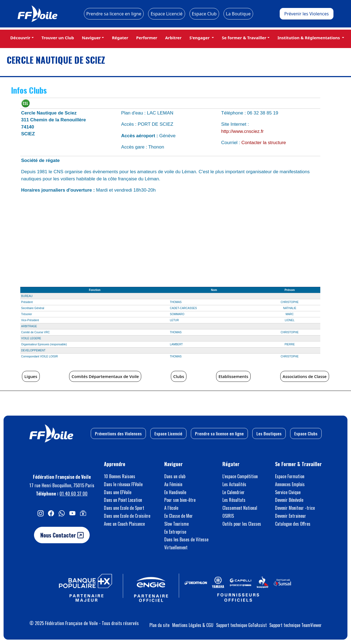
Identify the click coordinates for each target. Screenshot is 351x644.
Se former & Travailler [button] (244, 38)
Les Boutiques (269, 433)
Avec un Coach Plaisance (124, 524)
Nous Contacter (62, 535)
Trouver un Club (58, 38)
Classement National (240, 508)
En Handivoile (175, 492)
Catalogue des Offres (293, 524)
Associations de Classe (305, 376)
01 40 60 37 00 (73, 493)
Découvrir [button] (20, 38)
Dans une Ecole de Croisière (127, 516)
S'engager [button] (200, 38)
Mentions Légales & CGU (193, 625)
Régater (120, 38)
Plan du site (159, 625)
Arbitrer (173, 38)
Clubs (179, 376)
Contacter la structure (264, 143)
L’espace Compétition (240, 476)
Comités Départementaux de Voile (105, 376)
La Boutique (238, 14)
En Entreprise (175, 532)
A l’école (171, 508)
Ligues (31, 376)
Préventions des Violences (118, 433)
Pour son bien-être (180, 500)
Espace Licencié (166, 14)
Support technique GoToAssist (241, 625)
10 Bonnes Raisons (120, 476)
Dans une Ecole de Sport (124, 508)
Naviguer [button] (91, 38)
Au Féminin (173, 484)
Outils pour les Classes (242, 524)
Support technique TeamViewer (295, 625)
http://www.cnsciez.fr (243, 131)
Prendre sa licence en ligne (114, 14)
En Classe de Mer (179, 516)
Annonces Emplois (290, 484)
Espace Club (204, 14)
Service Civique (288, 492)
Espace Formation (290, 476)
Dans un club (175, 476)
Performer (147, 38)
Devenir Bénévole (289, 500)
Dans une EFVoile (118, 492)
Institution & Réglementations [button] (309, 38)
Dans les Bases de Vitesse (186, 539)
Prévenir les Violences (307, 14)
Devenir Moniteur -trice (295, 508)
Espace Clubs (306, 433)
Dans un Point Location (123, 500)
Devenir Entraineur (291, 516)
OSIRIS (228, 516)
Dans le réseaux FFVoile (123, 484)
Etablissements (233, 376)
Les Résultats (234, 500)
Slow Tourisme (176, 524)
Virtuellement (176, 547)
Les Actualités (234, 484)
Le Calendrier (233, 492)
